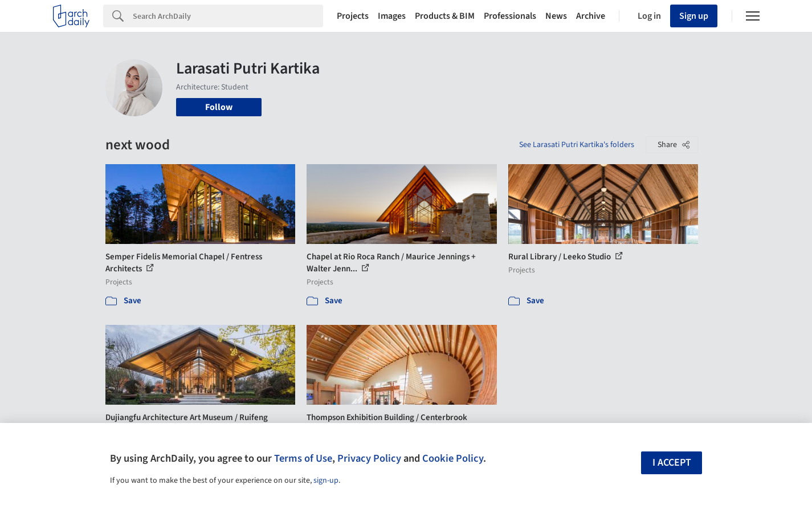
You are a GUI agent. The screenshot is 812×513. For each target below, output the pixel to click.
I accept (672, 463)
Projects (353, 16)
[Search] (228, 16)
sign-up (326, 481)
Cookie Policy (453, 458)
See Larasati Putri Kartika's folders (577, 145)
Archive (591, 16)
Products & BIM (445, 16)
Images (392, 16)
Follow (219, 107)
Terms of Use (303, 458)
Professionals (510, 16)
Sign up (694, 16)
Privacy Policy (369, 458)
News (556, 16)
